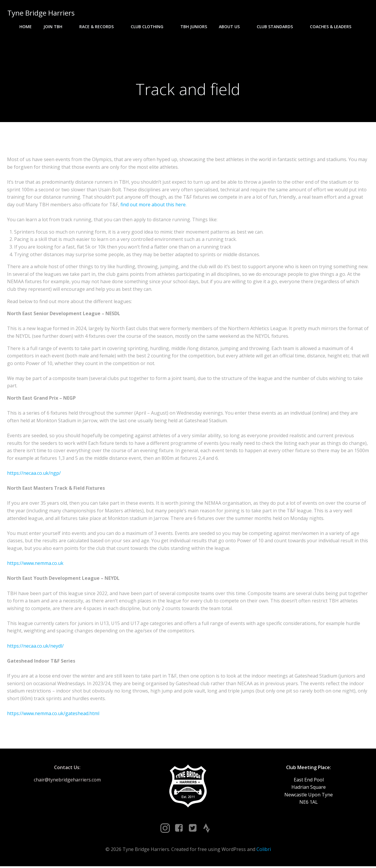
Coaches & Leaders (333, 27)
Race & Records (99, 27)
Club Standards (277, 27)
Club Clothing (150, 27)
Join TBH (56, 27)
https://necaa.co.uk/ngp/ (34, 474)
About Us (232, 27)
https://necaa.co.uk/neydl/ (35, 647)
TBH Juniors (194, 27)
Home (26, 27)
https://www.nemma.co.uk (35, 564)
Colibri (264, 851)
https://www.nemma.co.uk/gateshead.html (53, 714)
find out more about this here (153, 205)
